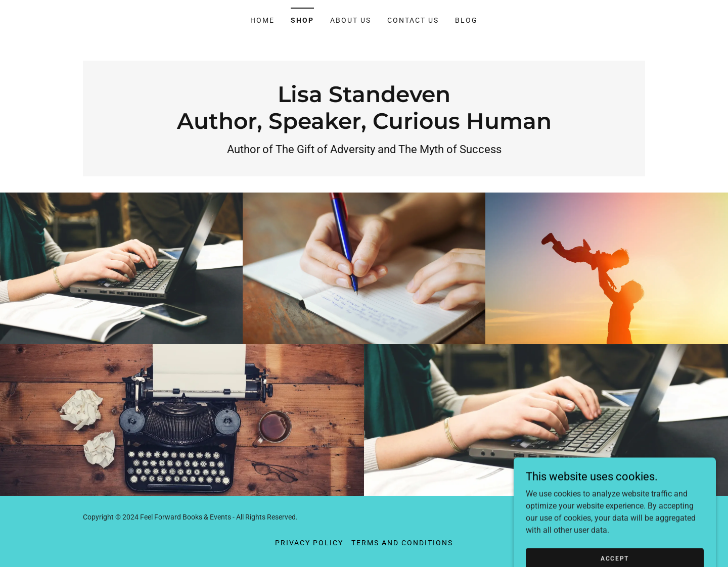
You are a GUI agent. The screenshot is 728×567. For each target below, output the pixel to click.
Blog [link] (466, 20)
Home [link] (262, 20)
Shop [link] (302, 20)
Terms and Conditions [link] (402, 543)
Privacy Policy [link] (309, 543)
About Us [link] (351, 20)
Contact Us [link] (413, 20)
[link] (364, 126)
